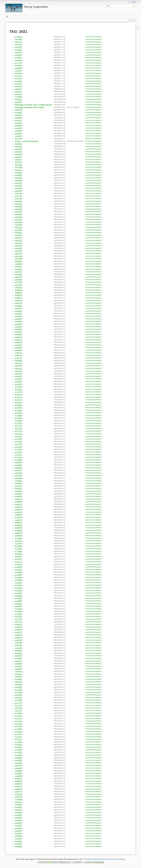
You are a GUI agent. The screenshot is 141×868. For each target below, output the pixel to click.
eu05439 (19, 87)
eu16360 (19, 575)
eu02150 (19, 243)
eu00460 (19, 348)
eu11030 (19, 424)
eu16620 (19, 598)
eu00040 (19, 327)
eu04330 (19, 316)
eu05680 (19, 465)
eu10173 (19, 400)
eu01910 (19, 212)
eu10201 (19, 408)
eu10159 (19, 50)
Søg (134, 6)
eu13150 (19, 724)
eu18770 (19, 632)
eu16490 (19, 588)
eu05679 (19, 53)
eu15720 (19, 562)
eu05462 (19, 818)
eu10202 (19, 139)
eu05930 (19, 491)
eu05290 (19, 800)
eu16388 (19, 580)
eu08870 (19, 298)
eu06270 (19, 520)
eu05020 (19, 781)
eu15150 (19, 541)
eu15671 (19, 557)
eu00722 (19, 358)
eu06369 (19, 528)
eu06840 (19, 269)
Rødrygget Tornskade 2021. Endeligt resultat (33, 105)
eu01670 (19, 183)
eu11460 (19, 439)
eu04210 (19, 121)
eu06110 (19, 504)
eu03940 (19, 306)
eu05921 (19, 55)
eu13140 (19, 721)
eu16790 (19, 617)
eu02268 (19, 259)
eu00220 (19, 342)
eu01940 (19, 215)
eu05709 (19, 470)
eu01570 (19, 157)
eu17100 (19, 619)
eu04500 (19, 758)
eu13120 (19, 719)
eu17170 (19, 622)
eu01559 (19, 154)
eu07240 (19, 272)
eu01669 (19, 181)
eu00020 (19, 319)
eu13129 (19, 79)
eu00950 (19, 361)
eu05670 (19, 463)
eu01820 (19, 201)
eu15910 (19, 570)
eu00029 (19, 322)
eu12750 (19, 706)
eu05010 (19, 779)
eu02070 (19, 235)
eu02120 (19, 238)
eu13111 (19, 76)
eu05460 (19, 815)
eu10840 (19, 418)
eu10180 (19, 123)
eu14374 (19, 739)
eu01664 (19, 39)
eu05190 (19, 797)
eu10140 (19, 395)
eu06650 (19, 262)
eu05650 (19, 834)
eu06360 (19, 525)
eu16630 (19, 601)
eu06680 (19, 264)
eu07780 (19, 282)
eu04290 (19, 314)
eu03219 (19, 73)
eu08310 (19, 288)
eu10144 (19, 94)
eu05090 (19, 841)
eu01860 (19, 207)
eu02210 (19, 254)
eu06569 (19, 536)
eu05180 (19, 794)
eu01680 (19, 186)
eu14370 (19, 734)
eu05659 (19, 839)
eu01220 (19, 366)
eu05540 (19, 826)
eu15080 (19, 538)
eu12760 (19, 708)
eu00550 (19, 102)
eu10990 (19, 421)
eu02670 (19, 661)
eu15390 (19, 546)
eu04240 (19, 311)
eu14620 (19, 747)
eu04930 (19, 773)
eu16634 (19, 604)
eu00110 (19, 340)
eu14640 (19, 750)
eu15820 (19, 567)
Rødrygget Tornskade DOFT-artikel (29, 107)
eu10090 (19, 387)
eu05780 (19, 473)
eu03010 (19, 672)
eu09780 (19, 376)
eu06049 (19, 499)
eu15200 (19, 544)
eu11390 (19, 434)
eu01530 (19, 149)
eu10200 (19, 405)
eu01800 (19, 97)
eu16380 (19, 578)
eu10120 (19, 47)
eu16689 (19, 60)
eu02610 (19, 653)
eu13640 (19, 732)
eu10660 (19, 416)
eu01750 (19, 42)
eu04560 (19, 760)
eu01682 (19, 100)
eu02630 (19, 144)
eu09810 (19, 379)
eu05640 (19, 118)
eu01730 (19, 196)
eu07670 (19, 277)
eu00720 (19, 356)
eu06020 (19, 497)
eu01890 (19, 209)
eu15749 (19, 565)
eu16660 (19, 612)
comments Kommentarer (93, 37)
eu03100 (19, 682)
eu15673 (19, 559)
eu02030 (19, 222)
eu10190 (19, 403)
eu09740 (19, 371)
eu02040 (19, 228)
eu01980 (19, 220)
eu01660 (19, 178)
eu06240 (19, 515)
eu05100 (19, 784)
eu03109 (19, 685)
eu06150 (19, 507)
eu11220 (19, 429)
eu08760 (19, 295)
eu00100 (19, 337)
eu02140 (19, 92)
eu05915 (19, 115)
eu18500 (19, 627)
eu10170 (19, 397)
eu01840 (19, 204)
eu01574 (19, 162)
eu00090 (19, 335)
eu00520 (19, 350)
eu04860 (19, 771)
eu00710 (19, 353)
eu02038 (19, 225)
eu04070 (19, 308)
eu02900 (19, 669)
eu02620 (19, 656)
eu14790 (19, 753)
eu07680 (19, 280)
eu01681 (19, 188)
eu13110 (19, 716)
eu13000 (19, 37)
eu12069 (19, 460)
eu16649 (19, 609)
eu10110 (19, 390)
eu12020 (19, 457)
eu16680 (19, 614)
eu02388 (19, 643)
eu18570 (19, 630)
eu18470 (19, 625)
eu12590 (19, 700)
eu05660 (19, 847)
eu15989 (19, 572)
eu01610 (19, 173)
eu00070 (19, 332)
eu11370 (19, 431)
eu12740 (19, 703)
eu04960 (19, 776)
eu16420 (19, 585)
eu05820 (19, 478)
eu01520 (19, 147)
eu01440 (19, 369)
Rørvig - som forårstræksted (26, 141)
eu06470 (19, 533)
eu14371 (19, 737)
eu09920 (19, 382)
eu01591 (19, 170)
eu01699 (19, 191)
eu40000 (19, 68)
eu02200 (19, 251)
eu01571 (19, 160)
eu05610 (19, 831)
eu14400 (19, 742)
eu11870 (19, 444)
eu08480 (19, 290)
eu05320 (19, 802)
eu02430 (19, 648)
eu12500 (19, 695)
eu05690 (19, 468)
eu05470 (19, 134)
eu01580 (19, 165)
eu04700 (19, 766)
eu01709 (19, 194)
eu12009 (19, 452)
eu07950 (19, 285)
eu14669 (19, 81)
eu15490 (19, 549)
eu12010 (19, 455)
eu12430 (19, 693)
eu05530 (19, 823)
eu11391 (19, 437)
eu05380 (19, 807)
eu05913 (19, 486)
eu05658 (19, 836)
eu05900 (19, 481)
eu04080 (19, 136)
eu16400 (19, 583)
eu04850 (19, 768)
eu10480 (19, 410)
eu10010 (19, 384)
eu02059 (19, 230)
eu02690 (19, 664)
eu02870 (19, 666)
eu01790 (19, 199)
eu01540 (19, 152)
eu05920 (19, 489)
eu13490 (19, 729)
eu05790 (19, 476)
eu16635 (19, 606)
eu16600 (19, 596)
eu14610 (19, 745)
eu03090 (19, 679)
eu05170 (19, 792)
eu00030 (19, 324)
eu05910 (19, 484)
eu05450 (19, 813)
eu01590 (19, 167)
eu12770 (19, 711)
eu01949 (19, 217)
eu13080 (19, 713)
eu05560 (19, 828)
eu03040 (19, 674)
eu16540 (19, 593)
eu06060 (19, 502)
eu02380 (19, 640)
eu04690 (19, 763)
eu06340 (19, 523)
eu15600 (19, 552)
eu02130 (19, 241)
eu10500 (19, 413)
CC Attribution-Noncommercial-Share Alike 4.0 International (104, 859)
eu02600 (19, 651)
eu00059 (19, 329)
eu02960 (19, 131)
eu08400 (19, 126)
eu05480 (19, 821)
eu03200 (19, 687)
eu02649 (19, 659)
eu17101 (19, 63)
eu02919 (19, 71)
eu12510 (19, 698)
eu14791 (19, 84)
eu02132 (19, 45)
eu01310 (19, 128)
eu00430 (19, 345)
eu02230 (19, 256)
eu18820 (19, 635)
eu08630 (19, 293)
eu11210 (19, 426)
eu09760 (19, 374)
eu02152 (19, 246)
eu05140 (19, 789)
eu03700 (19, 303)
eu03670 (19, 301)
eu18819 (19, 66)
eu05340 (19, 805)
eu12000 (19, 450)
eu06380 (19, 531)
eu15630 (19, 554)
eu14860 (19, 755)
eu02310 (19, 638)
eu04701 (19, 89)
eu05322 (19, 110)
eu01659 (19, 175)
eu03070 (19, 677)
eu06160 (19, 512)
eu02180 (19, 248)
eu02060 (19, 233)
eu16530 (19, 591)
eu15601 (19, 58)
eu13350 (19, 726)
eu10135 (19, 392)
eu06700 (19, 267)
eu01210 (19, 363)
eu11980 (19, 447)
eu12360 (19, 690)
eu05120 (19, 787)
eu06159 (19, 510)
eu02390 (19, 646)
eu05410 (19, 810)
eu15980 (19, 844)
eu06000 (19, 494)
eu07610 (19, 275)
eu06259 (19, 518)
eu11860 (19, 442)
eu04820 (19, 113)
